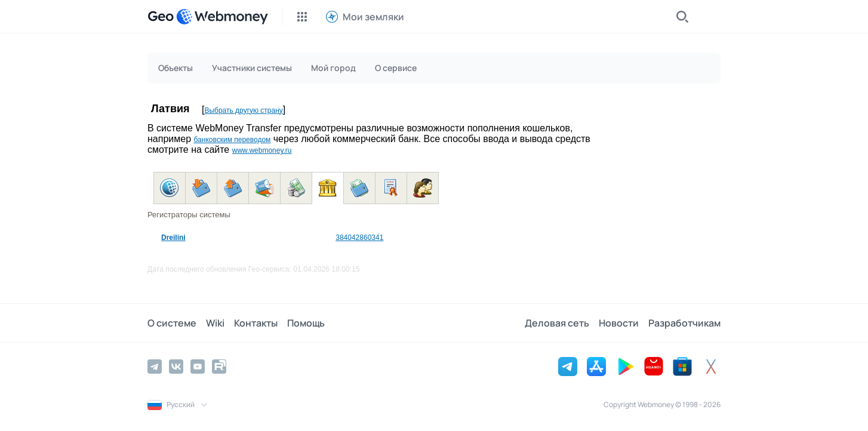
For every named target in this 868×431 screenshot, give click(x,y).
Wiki (215, 323)
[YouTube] (198, 367)
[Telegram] (155, 367)
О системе (172, 323)
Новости (619, 323)
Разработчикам (684, 323)
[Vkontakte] (176, 367)
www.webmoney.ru (262, 150)
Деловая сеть (557, 323)
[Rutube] (219, 367)
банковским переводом (232, 140)
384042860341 (359, 238)
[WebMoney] (222, 17)
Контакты (256, 323)
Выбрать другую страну (243, 110)
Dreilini (173, 238)
